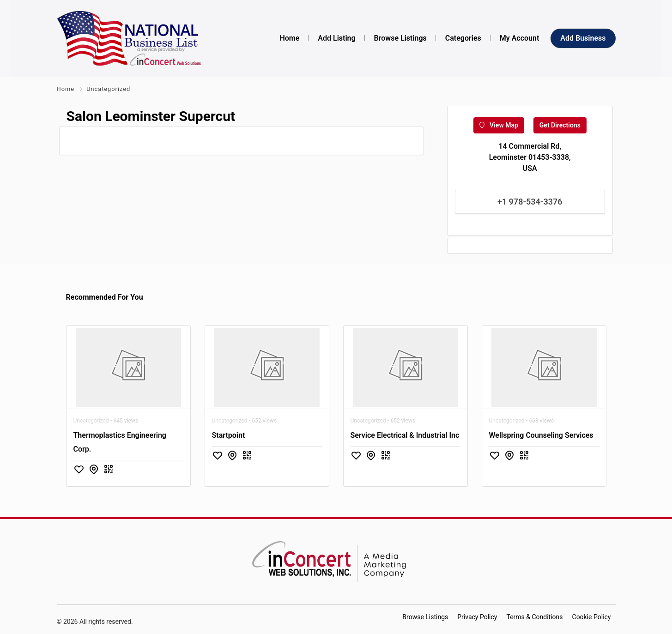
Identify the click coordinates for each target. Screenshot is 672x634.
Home (66, 89)
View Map (499, 125)
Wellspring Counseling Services (541, 435)
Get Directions (560, 125)
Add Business (583, 38)
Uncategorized (108, 89)
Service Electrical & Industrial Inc (405, 435)
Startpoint (229, 435)
